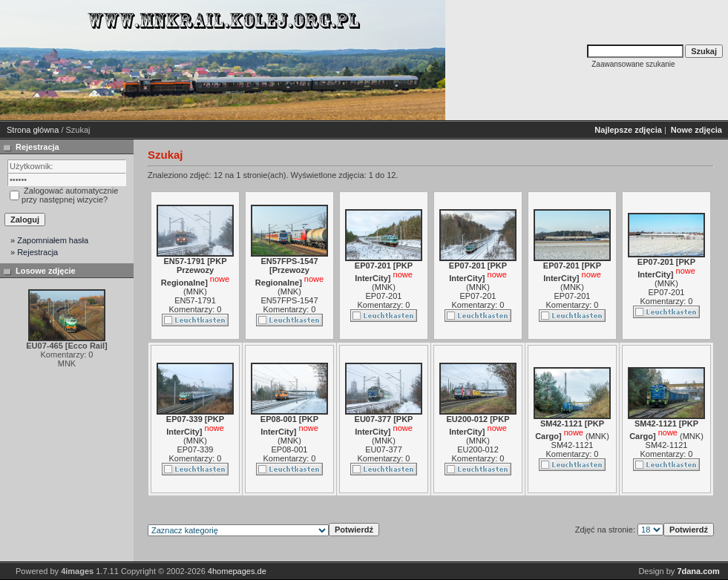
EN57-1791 (195, 300)
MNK (195, 291)
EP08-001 (290, 449)
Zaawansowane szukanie (633, 64)
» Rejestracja (34, 252)
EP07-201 (384, 296)
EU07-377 (384, 449)
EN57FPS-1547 (289, 300)
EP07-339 (196, 449)
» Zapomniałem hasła (49, 240)
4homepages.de (237, 571)
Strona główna (33, 130)
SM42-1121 (573, 445)
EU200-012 (478, 449)
